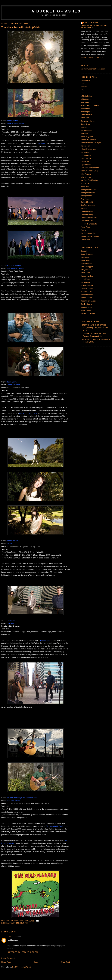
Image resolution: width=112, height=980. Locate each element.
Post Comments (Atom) (22, 967)
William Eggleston (88, 313)
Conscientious (86, 115)
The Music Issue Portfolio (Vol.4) (20, 27)
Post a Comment (8, 958)
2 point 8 (84, 87)
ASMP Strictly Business (90, 105)
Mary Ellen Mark (87, 292)
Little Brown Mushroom (90, 168)
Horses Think (86, 146)
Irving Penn (85, 279)
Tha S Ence (12, 936)
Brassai (84, 251)
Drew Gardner (86, 130)
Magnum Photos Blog (89, 171)
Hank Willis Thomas (88, 140)
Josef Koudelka (87, 285)
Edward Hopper (87, 267)
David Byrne (85, 124)
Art (10, 923)
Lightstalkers (86, 165)
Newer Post (6, 962)
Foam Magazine (87, 137)
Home (36, 962)
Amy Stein (85, 102)
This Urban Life (87, 221)
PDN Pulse (85, 183)
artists (16, 923)
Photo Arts (85, 186)
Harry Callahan (87, 270)
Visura (83, 230)
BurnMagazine (86, 112)
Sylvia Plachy (86, 310)
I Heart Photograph (88, 149)
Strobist (84, 208)
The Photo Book (87, 211)
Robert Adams (86, 298)
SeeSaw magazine (88, 205)
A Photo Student (87, 99)
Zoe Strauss (85, 239)
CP (21, 923)
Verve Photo (85, 227)
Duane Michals (86, 263)
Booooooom (85, 108)
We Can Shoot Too (88, 233)
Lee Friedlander (87, 288)
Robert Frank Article (88, 301)
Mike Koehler (86, 177)
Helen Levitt (85, 273)
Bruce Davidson (87, 254)
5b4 (82, 93)
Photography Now (88, 193)
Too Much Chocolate (89, 224)
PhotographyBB (87, 196)
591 (82, 90)
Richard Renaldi (87, 202)
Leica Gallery (86, 155)
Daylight (84, 127)
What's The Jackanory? (90, 236)
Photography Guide (88, 190)
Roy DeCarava (86, 304)
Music (26, 923)
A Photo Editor (86, 96)
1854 (83, 84)
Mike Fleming (86, 174)
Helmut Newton (87, 276)
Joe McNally (85, 152)
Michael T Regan (91, 23)
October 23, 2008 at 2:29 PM (23, 952)
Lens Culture (86, 158)
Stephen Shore (87, 307)
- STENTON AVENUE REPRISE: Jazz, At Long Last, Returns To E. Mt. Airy (95, 328)
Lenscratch (85, 162)
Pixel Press (85, 199)
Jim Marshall (86, 282)
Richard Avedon (87, 295)
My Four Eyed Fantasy (90, 180)
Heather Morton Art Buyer (91, 143)
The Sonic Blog (87, 215)
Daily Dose (85, 118)
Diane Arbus (85, 260)
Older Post (65, 962)
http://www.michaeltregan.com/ (93, 69)
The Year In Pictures (89, 218)
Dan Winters (86, 257)
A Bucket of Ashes (56, 11)
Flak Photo (85, 133)
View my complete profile (92, 58)
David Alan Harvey (88, 121)
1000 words (85, 80)
